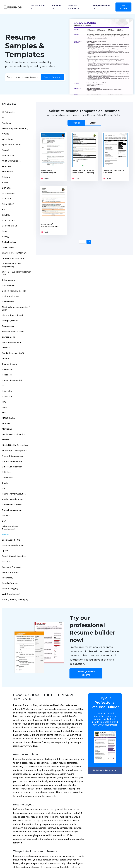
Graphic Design (9, 364)
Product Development (13, 499)
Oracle (5, 483)
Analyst (6, 150)
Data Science (8, 285)
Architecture (8, 155)
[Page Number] (82, 242)
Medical (6, 440)
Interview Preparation (74, 7)
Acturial (6, 134)
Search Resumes (53, 77)
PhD (4, 488)
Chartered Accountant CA (14, 253)
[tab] (84, 123)
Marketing (7, 429)
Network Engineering (12, 456)
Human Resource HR (12, 380)
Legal (5, 407)
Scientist (6, 534)
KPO (4, 402)
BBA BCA (6, 188)
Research (7, 515)
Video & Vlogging (10, 589)
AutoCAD (6, 166)
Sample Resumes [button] (101, 7)
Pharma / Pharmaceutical (14, 494)
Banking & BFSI (9, 226)
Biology (6, 237)
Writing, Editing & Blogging (15, 599)
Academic (7, 123)
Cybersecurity (9, 280)
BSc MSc (6, 215)
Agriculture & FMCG (11, 145)
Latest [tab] (93, 123)
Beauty (5, 231)
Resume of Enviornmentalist (50, 225)
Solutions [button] (56, 7)
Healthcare (7, 369)
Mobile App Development (14, 451)
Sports (5, 551)
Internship (7, 391)
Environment (8, 337)
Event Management (11, 342)
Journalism (7, 396)
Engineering (8, 326)
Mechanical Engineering (14, 434)
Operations (7, 478)
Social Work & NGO (11, 540)
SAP (4, 521)
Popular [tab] (76, 123)
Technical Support (11, 572)
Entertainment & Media (13, 332)
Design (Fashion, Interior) (14, 291)
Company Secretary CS (13, 258)
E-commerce (8, 302)
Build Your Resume (105, 770)
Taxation (6, 562)
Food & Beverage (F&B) (13, 353)
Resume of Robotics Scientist (114, 172)
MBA (4, 413)
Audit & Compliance (11, 161)
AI (3, 118)
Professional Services (12, 505)
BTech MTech (9, 220)
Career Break (8, 247)
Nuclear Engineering (12, 461)
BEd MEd (6, 199)
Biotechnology (9, 242)
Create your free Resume (86, 673)
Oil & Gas (6, 472)
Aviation (6, 177)
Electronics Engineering (14, 315)
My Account (124, 7)
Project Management (12, 510)
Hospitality (7, 375)
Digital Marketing (10, 296)
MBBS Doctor (9, 418)
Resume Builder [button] (38, 7)
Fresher (6, 359)
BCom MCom (8, 193)
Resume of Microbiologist (49, 172)
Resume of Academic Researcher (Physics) (83, 172)
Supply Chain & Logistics (14, 556)
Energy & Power (10, 321)
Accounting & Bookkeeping (15, 128)
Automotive (8, 172)
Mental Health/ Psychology (15, 445)
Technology (8, 578)
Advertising (7, 139)
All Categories (9, 112)
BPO (4, 210)
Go (89, 242)
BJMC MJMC (8, 204)
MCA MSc (7, 424)
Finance (6, 348)
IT (3, 386)
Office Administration (12, 467)
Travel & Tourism (10, 583)
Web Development (11, 594)
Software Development (13, 545)
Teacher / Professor (11, 567)
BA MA (5, 183)
